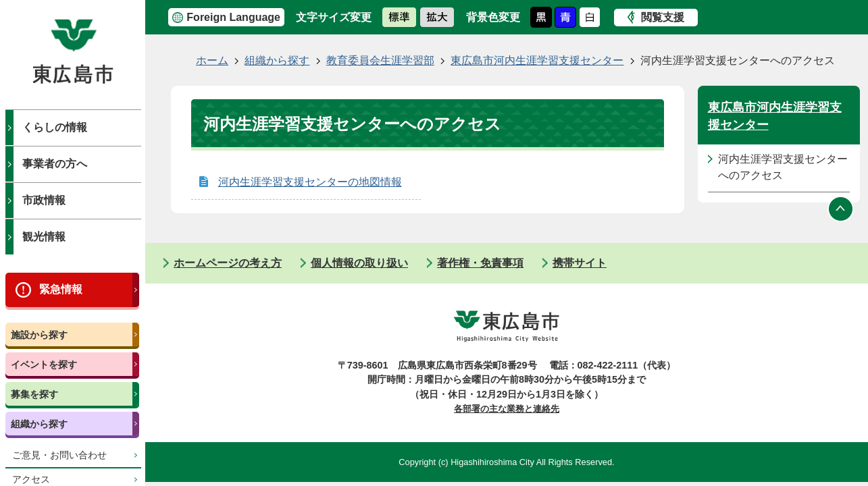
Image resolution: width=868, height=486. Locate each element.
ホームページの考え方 (228, 263)
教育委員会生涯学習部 (380, 60)
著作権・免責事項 (480, 263)
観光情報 (44, 237)
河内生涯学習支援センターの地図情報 (310, 182)
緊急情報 (61, 289)
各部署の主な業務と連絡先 (507, 409)
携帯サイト (580, 263)
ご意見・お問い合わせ (59, 455)
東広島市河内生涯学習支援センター (537, 60)
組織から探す (39, 424)
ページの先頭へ (841, 209)
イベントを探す (44, 364)
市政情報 (44, 200)
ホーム (212, 60)
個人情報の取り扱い (359, 263)
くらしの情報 (55, 127)
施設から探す (39, 335)
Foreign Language (233, 17)
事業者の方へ (55, 164)
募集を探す (34, 394)
